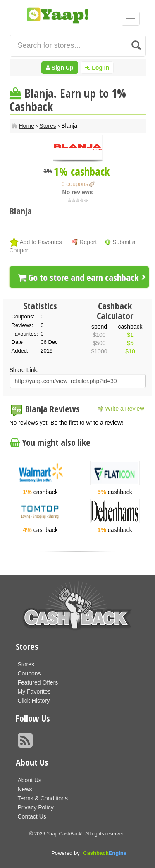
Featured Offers (38, 682)
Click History (34, 701)
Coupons (29, 673)
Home (27, 126)
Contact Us (32, 816)
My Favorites (34, 692)
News (25, 789)
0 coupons (75, 184)
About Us (30, 780)
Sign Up (60, 68)
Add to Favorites (41, 242)
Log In (97, 68)
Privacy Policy (36, 807)
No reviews (78, 192)
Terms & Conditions (43, 798)
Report (88, 242)
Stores (48, 126)
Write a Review (125, 409)
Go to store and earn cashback (78, 277)
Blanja (21, 211)
